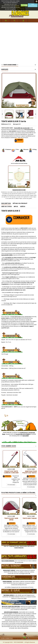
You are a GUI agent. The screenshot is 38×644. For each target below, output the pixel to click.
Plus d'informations (33, 5)
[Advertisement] (19, 42)
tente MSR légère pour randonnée (21, 317)
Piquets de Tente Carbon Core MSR (11, 472)
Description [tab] (6, 203)
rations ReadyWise (23, 628)
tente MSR (24, 610)
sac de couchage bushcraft (22, 574)
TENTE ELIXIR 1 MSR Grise (11, 519)
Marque (16, 124)
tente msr (18, 618)
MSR (19, 124)
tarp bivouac (23, 585)
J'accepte (24, 5)
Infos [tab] (16, 206)
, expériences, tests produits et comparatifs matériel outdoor (19, 607)
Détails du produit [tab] (20, 203)
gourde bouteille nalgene (29, 608)
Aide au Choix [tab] (7, 206)
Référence (4, 124)
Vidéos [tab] (23, 206)
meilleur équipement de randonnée (17, 587)
